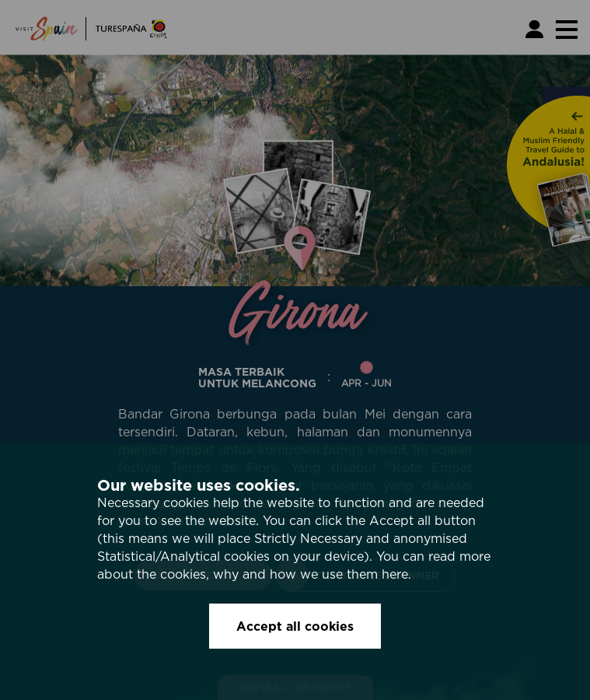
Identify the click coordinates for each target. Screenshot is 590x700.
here (395, 574)
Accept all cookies (295, 626)
